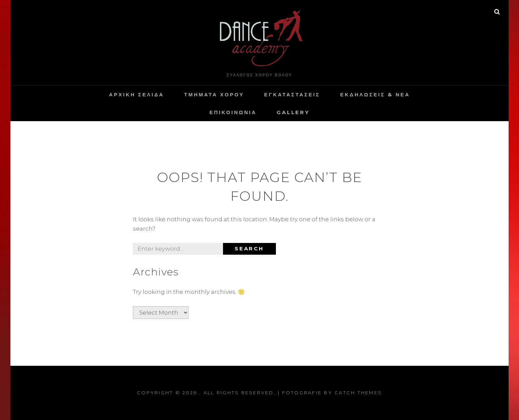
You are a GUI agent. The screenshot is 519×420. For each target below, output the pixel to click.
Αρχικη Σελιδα (137, 95)
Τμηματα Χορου (214, 95)
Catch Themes (358, 393)
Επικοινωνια (233, 112)
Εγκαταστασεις (292, 95)
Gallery (293, 112)
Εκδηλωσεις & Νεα (375, 95)
